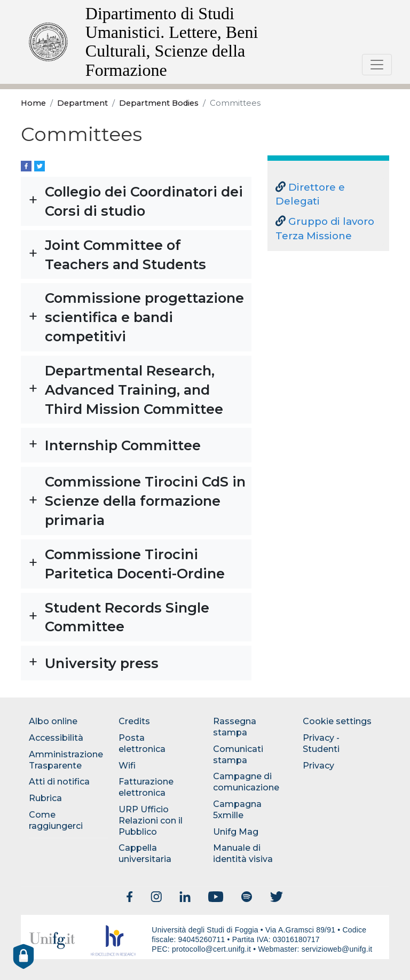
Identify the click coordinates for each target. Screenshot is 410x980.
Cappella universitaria (145, 853)
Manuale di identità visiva (243, 853)
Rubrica (45, 798)
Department (82, 103)
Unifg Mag (236, 832)
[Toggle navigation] (377, 65)
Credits (134, 721)
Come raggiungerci (56, 820)
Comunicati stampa (238, 755)
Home (33, 103)
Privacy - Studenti (321, 743)
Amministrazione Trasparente (66, 760)
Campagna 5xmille (237, 810)
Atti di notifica (59, 782)
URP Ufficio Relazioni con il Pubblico (151, 821)
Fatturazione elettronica (146, 787)
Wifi (127, 766)
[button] (136, 201)
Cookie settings (337, 721)
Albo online (53, 721)
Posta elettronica (142, 743)
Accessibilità (56, 738)
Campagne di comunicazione (246, 782)
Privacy (318, 766)
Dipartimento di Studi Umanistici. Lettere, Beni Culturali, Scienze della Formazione (172, 42)
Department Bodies (159, 103)
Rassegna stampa (235, 727)
